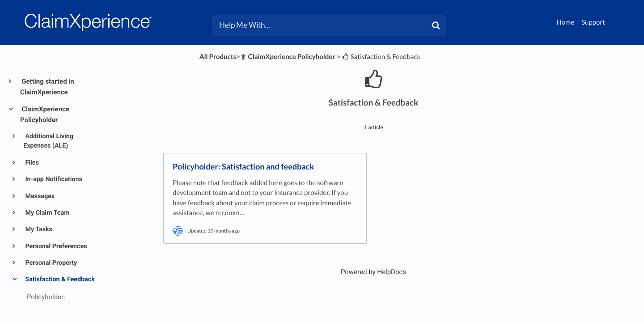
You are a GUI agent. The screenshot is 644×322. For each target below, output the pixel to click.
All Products (218, 57)
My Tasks (38, 229)
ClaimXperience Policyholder (45, 114)
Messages (39, 196)
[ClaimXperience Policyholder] (288, 57)
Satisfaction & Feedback (59, 280)
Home (565, 22)
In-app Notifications (53, 179)
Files (31, 163)
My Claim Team (47, 213)
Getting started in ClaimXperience (47, 87)
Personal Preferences (55, 246)
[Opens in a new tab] (373, 272)
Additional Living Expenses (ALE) (48, 141)
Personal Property (50, 263)
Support (593, 22)
